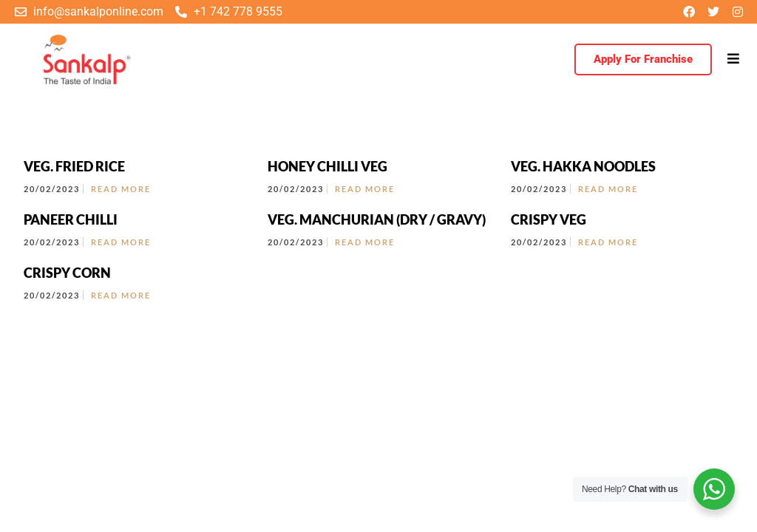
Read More (121, 189)
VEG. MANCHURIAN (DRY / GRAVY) (377, 219)
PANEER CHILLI (71, 219)
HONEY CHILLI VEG (327, 166)
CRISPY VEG (549, 219)
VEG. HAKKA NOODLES (583, 166)
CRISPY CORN (67, 273)
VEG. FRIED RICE (74, 166)
